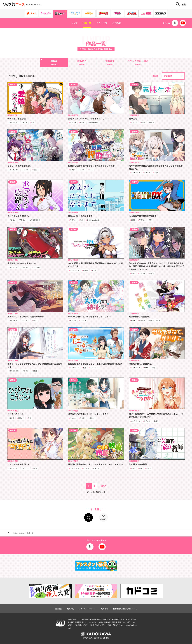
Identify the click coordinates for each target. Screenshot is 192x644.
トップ (72, 23)
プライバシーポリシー (87, 609)
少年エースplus (18, 533)
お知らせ (119, 23)
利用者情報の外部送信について (125, 609)
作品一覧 (86, 23)
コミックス (102, 23)
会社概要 (59, 609)
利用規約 (70, 609)
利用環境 (105, 609)
